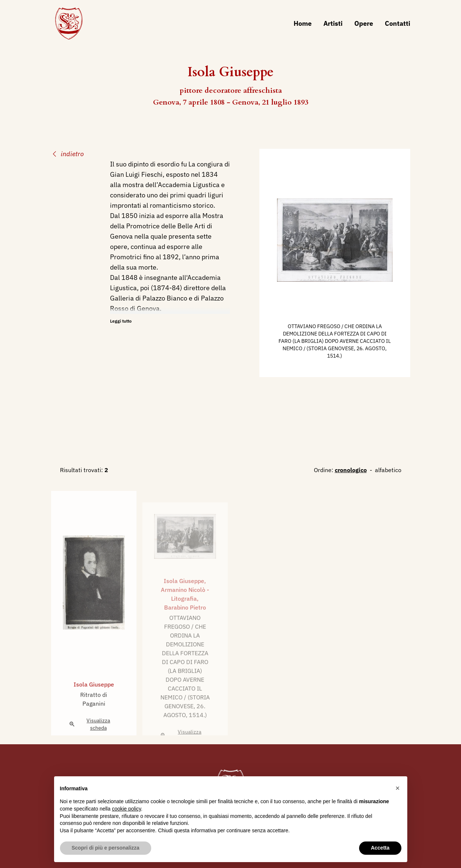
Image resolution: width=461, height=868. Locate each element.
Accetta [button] (380, 848)
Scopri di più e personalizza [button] (106, 848)
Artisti (333, 23)
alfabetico (388, 470)
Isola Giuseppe (94, 701)
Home (303, 23)
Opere (364, 23)
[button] (398, 788)
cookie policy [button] (126, 809)
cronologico (351, 470)
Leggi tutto (121, 321)
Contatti (398, 23)
